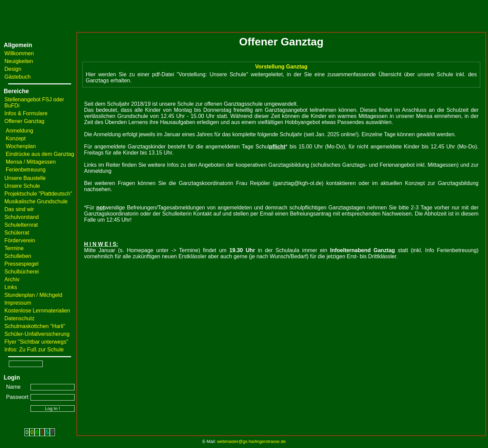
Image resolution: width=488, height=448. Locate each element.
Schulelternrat (21, 225)
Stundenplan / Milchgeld (33, 295)
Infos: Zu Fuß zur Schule (34, 350)
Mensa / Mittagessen (31, 162)
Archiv (12, 279)
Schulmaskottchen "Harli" (35, 326)
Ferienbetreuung (26, 170)
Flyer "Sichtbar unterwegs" (36, 342)
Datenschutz (19, 318)
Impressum (18, 303)
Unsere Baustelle (25, 178)
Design (13, 69)
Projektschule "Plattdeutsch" (38, 194)
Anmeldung (19, 131)
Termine (14, 248)
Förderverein (20, 240)
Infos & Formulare (26, 113)
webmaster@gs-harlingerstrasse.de (251, 441)
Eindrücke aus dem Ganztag (40, 154)
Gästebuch (17, 77)
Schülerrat (17, 233)
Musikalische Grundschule (36, 201)
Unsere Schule (22, 186)
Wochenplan (21, 146)
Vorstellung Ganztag (281, 67)
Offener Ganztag (24, 121)
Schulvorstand (22, 217)
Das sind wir (19, 209)
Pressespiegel (22, 264)
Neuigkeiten (19, 61)
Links (11, 287)
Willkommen (19, 53)
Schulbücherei (22, 272)
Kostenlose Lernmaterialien (37, 311)
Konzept (16, 138)
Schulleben (18, 256)
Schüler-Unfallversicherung (37, 334)
